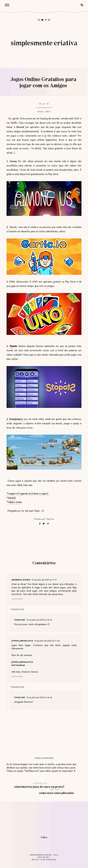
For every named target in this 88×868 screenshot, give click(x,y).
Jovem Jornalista (22, 641)
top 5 (48, 112)
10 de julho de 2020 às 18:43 (39, 620)
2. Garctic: (12, 227)
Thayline (50, 519)
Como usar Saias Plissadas (57, 793)
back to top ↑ (44, 857)
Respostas (18, 610)
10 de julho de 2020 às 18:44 (39, 697)
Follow (44, 837)
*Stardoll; (11, 498)
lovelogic (51, 860)
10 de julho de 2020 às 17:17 (44, 580)
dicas (40, 112)
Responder (17, 599)
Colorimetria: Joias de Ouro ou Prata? (39, 787)
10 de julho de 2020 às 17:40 (47, 641)
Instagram (18, 665)
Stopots (13, 346)
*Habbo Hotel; (14, 502)
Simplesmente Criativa (44, 43)
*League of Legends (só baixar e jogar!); (28, 494)
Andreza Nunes (21, 580)
